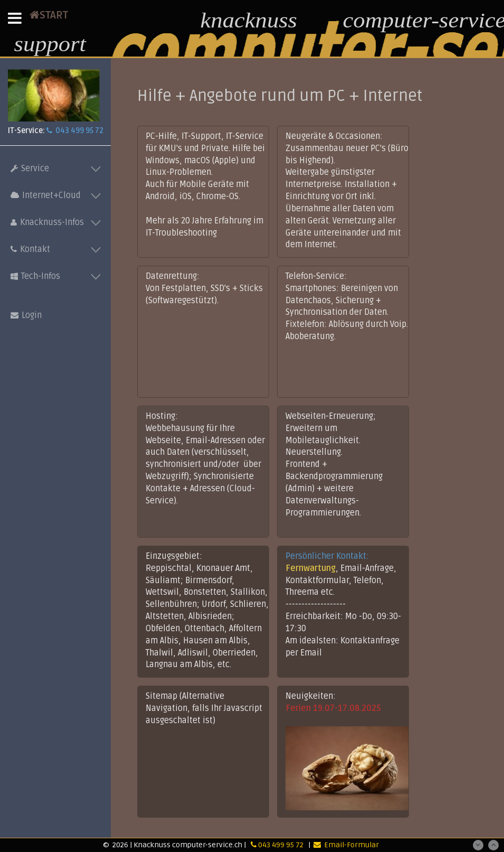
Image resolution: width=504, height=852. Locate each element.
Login (26, 315)
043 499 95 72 (75, 131)
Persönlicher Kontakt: (327, 556)
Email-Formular (346, 845)
